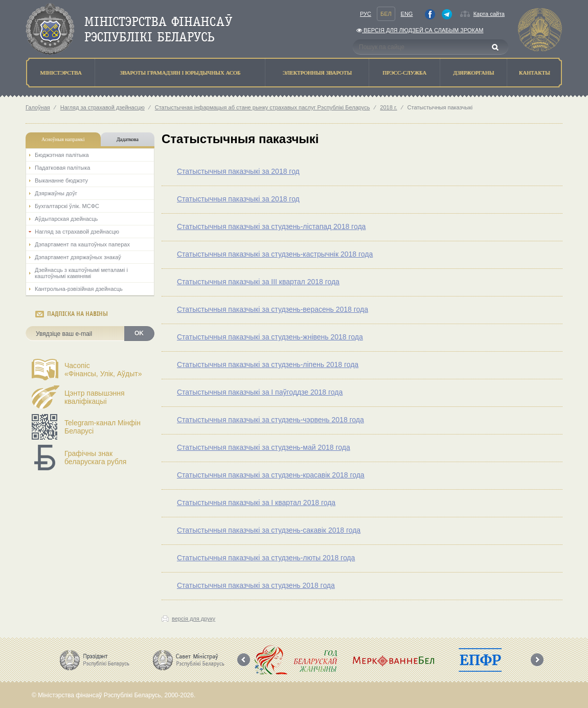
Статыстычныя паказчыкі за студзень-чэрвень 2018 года (270, 420)
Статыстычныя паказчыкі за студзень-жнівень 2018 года (270, 337)
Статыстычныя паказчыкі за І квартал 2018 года (256, 503)
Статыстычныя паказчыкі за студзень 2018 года (256, 585)
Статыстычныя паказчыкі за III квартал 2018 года (258, 282)
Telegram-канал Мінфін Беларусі (103, 427)
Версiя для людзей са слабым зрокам (420, 30)
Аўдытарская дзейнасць (66, 219)
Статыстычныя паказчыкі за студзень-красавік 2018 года (271, 475)
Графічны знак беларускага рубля (95, 458)
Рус (366, 14)
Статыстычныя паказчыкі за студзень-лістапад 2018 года (271, 226)
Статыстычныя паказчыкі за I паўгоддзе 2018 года (260, 392)
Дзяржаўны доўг (56, 193)
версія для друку (194, 619)
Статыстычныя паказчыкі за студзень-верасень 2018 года (273, 309)
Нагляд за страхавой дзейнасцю (103, 107)
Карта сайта (489, 14)
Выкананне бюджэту (61, 180)
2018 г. (388, 107)
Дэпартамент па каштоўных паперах (82, 244)
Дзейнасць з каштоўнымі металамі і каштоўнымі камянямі (81, 273)
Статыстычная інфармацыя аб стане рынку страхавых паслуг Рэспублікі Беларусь (263, 107)
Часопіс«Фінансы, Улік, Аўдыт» (103, 370)
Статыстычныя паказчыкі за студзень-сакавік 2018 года (269, 530)
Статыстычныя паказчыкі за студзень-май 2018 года (264, 447)
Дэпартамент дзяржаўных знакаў (78, 257)
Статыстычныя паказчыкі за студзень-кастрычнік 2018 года (275, 254)
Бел (386, 14)
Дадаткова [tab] (128, 139)
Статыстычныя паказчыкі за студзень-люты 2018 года (266, 558)
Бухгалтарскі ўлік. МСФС (67, 206)
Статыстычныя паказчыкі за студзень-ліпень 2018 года (268, 364)
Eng (407, 14)
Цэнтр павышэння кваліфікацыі (95, 397)
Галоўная (38, 107)
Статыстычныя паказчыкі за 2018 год (238, 171)
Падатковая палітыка (62, 168)
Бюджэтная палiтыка (62, 155)
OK (139, 333)
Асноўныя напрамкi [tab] (63, 139)
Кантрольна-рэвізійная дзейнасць (79, 289)
